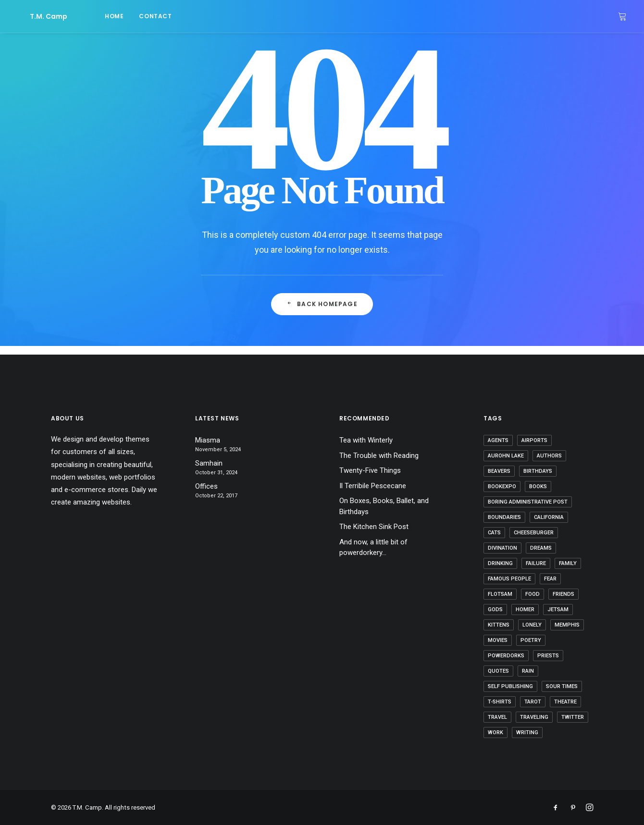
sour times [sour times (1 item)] (562, 686)
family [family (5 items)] (568, 563)
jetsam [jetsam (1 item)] (558, 610)
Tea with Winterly (366, 440)
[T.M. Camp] (35, 16)
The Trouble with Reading (379, 456)
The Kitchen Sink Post (374, 527)
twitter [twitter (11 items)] (573, 717)
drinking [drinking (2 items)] (500, 563)
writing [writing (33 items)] (527, 733)
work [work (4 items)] (495, 733)
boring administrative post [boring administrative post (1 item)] (528, 502)
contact (128, 16)
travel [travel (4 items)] (497, 717)
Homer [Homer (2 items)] (525, 610)
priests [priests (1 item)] (548, 656)
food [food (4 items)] (533, 594)
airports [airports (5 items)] (534, 440)
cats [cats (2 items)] (494, 533)
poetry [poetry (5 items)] (531, 640)
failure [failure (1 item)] (536, 563)
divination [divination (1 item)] (502, 548)
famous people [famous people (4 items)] (509, 579)
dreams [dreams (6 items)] (541, 548)
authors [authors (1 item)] (549, 456)
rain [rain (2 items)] (528, 671)
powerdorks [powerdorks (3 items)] (506, 656)
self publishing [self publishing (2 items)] (510, 686)
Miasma (208, 440)
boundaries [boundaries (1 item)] (504, 517)
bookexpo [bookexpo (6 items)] (502, 486)
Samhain (209, 463)
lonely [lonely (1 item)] (532, 625)
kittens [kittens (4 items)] (499, 625)
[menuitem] (87, 16)
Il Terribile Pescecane (373, 486)
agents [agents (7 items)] (498, 440)
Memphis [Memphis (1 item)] (567, 625)
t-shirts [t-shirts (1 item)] (500, 702)
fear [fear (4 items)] (550, 579)
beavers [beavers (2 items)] (499, 471)
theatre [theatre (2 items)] (565, 702)
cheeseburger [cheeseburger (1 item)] (534, 533)
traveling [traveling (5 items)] (534, 717)
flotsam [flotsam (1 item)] (500, 594)
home (87, 16)
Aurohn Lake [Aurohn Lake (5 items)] (506, 456)
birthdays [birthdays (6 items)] (538, 471)
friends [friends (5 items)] (563, 594)
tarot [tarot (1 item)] (533, 702)
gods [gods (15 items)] (495, 610)
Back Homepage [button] (322, 304)
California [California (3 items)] (549, 517)
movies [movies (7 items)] (498, 640)
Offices (206, 486)
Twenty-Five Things (370, 470)
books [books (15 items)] (538, 486)
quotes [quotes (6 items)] (498, 671)
